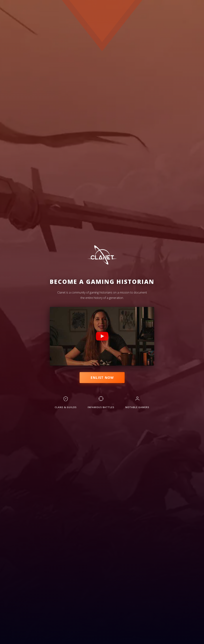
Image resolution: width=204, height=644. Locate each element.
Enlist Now (102, 378)
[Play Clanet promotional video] (102, 336)
